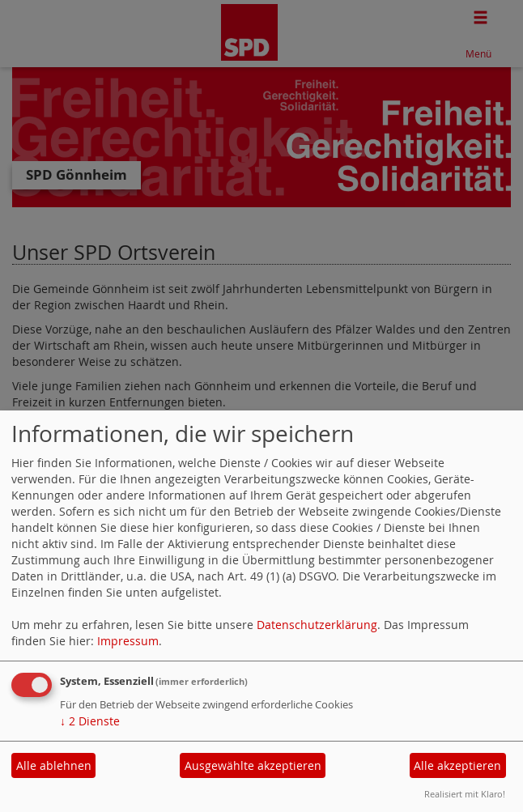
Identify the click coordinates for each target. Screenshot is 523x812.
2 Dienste (90, 721)
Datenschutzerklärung (317, 625)
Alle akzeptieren (457, 765)
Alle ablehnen (54, 765)
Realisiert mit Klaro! (465, 794)
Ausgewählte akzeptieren (253, 765)
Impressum (128, 641)
